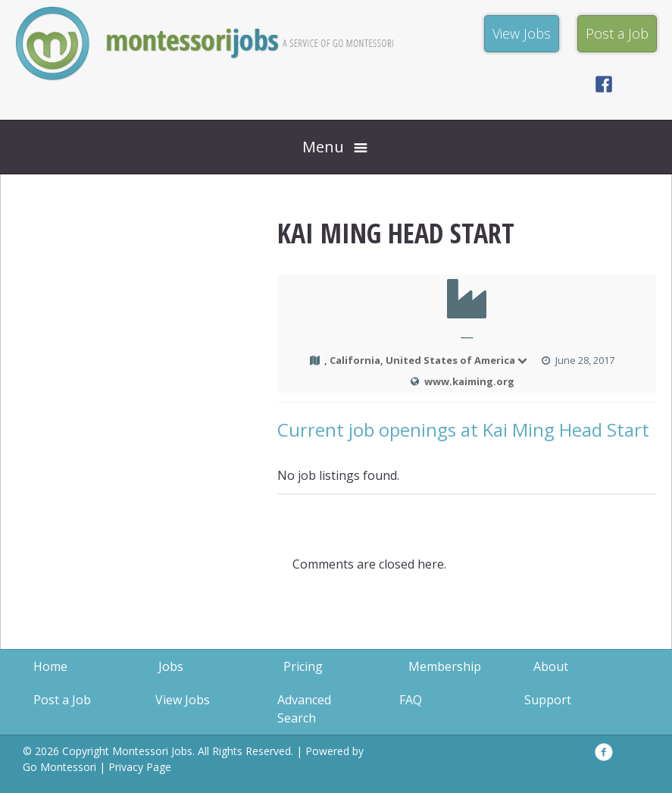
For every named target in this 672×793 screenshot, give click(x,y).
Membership (445, 666)
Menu (323, 147)
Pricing (303, 666)
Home (50, 666)
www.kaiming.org (469, 381)
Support (548, 700)
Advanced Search (304, 709)
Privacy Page (140, 767)
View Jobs (183, 700)
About (551, 666)
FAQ (411, 700)
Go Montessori (59, 767)
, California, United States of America (427, 360)
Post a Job (62, 700)
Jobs (171, 666)
